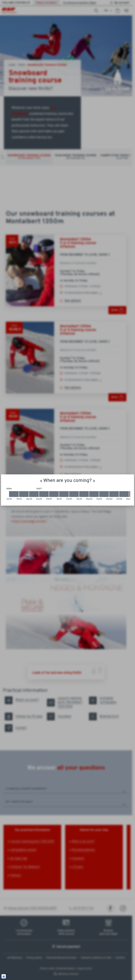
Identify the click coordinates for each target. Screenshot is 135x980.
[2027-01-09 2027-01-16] (54, 494)
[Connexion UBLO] (4, 976)
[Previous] (41, 481)
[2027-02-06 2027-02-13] (94, 494)
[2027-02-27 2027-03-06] (124, 494)
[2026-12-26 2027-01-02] (34, 494)
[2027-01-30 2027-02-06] (84, 494)
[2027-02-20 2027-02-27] (114, 494)
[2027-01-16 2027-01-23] (64, 494)
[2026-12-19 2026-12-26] (24, 494)
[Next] (94, 481)
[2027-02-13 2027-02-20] (104, 494)
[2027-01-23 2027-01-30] (74, 494)
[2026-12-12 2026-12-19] (14, 494)
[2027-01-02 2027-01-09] (44, 494)
